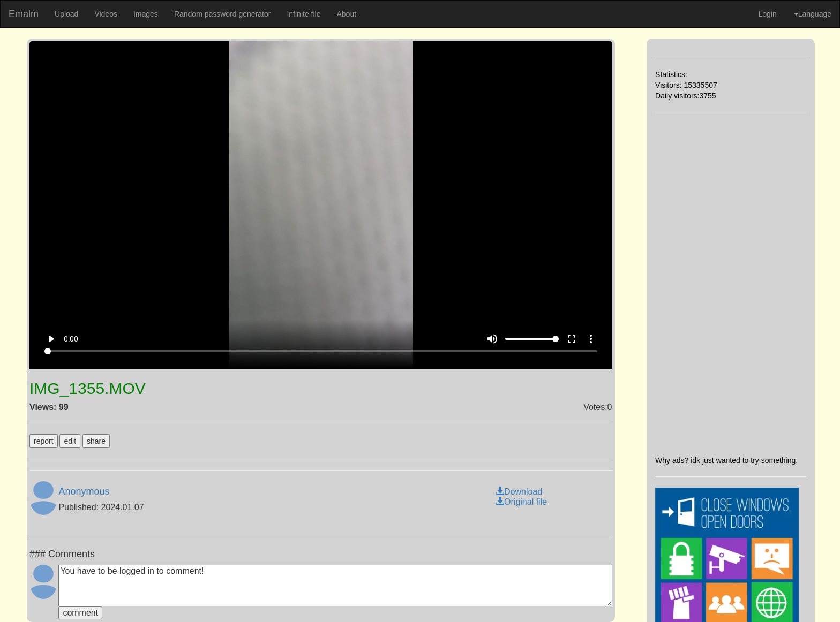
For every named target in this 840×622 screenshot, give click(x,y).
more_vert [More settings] (591, 339)
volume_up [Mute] (492, 339)
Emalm (24, 14)
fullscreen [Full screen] (572, 339)
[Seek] (321, 351)
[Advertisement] (731, 284)
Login (767, 14)
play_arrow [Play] (51, 339)
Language (813, 14)
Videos (106, 14)
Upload (66, 14)
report (44, 441)
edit (70, 441)
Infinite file (303, 14)
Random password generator (223, 14)
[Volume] (532, 339)
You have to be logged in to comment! (335, 586)
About (346, 14)
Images (146, 14)
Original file (521, 502)
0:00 (71, 339)
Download (519, 492)
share (96, 441)
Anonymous (84, 491)
